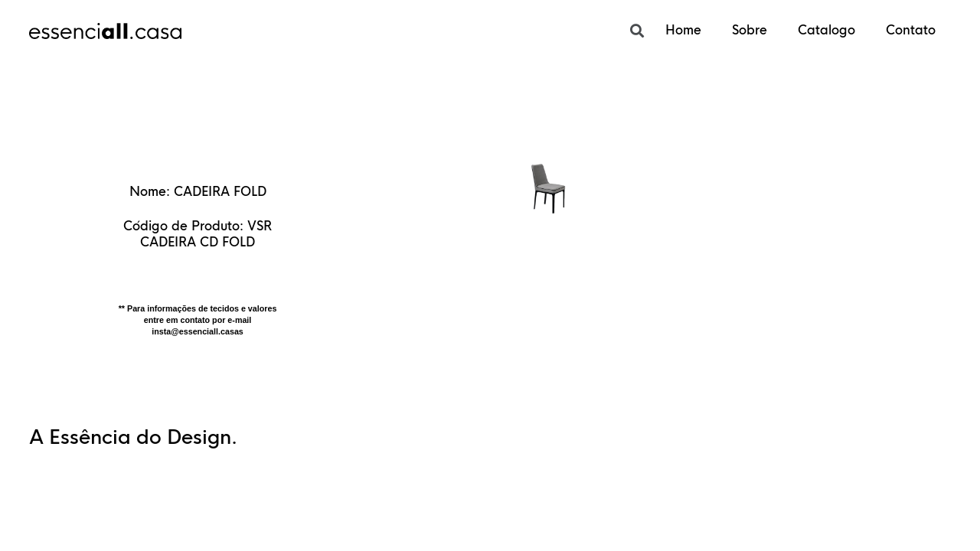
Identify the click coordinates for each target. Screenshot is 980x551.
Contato (911, 30)
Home (683, 30)
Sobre (750, 30)
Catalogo (826, 30)
